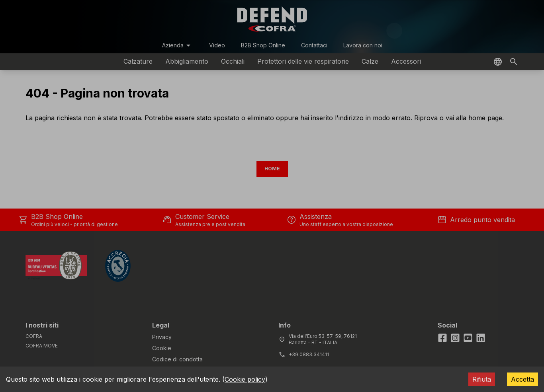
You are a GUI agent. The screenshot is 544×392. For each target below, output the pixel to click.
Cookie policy (245, 379)
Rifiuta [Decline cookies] (482, 379)
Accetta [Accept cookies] (522, 379)
